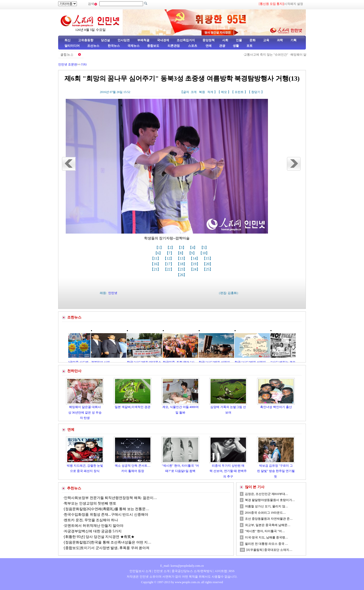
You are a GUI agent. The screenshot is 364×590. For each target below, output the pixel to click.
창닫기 (256, 92)
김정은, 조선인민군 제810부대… (267, 494)
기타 (84, 64)
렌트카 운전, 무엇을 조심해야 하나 (91, 520)
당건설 (105, 40)
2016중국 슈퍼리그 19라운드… (265, 513)
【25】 (208, 269)
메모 (224, 92)
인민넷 (113, 293)
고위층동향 (86, 40)
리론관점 (174, 46)
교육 (266, 40)
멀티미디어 (72, 46)
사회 (225, 40)
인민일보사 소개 (140, 571)
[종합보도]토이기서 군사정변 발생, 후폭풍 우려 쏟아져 (107, 548)
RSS (232, 571)
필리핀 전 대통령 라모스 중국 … (267, 544)
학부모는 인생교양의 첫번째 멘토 (90, 503)
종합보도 (153, 46)
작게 (210, 92)
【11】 (156, 258)
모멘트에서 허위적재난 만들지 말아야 (95, 526)
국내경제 (163, 40)
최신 (67, 40)
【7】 (170, 253)
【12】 (169, 258)
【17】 (169, 264)
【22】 (169, 269)
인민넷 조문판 (68, 64)
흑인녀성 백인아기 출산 (276, 407)
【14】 (195, 258)
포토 (249, 46)
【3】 (182, 248)
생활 (236, 46)
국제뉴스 (133, 46)
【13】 (182, 258)
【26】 (182, 275)
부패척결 (143, 40)
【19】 (195, 264)
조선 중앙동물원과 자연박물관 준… (269, 519)
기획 (293, 40)
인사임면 (124, 40)
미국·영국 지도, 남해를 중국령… (267, 537)
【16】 (156, 264)
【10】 (204, 253)
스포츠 (192, 46)
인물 (239, 40)
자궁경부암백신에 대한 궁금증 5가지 (93, 531)
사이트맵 (221, 571)
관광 (222, 46)
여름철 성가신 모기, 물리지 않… (267, 506)
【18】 (182, 264)
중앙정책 (209, 40)
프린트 (239, 92)
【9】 (192, 253)
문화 (253, 40)
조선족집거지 (186, 40)
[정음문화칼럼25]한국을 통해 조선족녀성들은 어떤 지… (108, 542)
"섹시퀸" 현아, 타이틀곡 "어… (265, 531)
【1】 (160, 248)
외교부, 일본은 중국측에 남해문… (268, 525)
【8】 (181, 253)
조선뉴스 (94, 46)
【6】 (159, 253)
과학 (280, 40)
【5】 (205, 248)
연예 (208, 46)
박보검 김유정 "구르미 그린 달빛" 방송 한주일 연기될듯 (276, 471)
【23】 (182, 269)
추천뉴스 (74, 488)
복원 (202, 92)
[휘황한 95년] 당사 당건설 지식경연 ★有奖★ (99, 537)
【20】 (208, 264)
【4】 (193, 248)
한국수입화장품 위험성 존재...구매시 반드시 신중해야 (106, 515)
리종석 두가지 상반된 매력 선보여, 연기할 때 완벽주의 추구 (228, 471)
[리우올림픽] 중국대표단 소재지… (269, 550)
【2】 (171, 248)
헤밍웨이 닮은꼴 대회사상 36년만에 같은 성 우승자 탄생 (85, 412)
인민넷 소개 (161, 571)
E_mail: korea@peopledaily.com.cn (182, 566)
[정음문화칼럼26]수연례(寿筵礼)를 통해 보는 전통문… (107, 509)
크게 (194, 92)
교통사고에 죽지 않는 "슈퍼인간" (270, 55)
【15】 (208, 258)
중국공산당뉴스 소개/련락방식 (192, 571)
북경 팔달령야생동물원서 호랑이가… (270, 500)
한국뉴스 (114, 46)
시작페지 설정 (294, 4)
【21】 (156, 269)
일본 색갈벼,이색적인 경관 (133, 407)
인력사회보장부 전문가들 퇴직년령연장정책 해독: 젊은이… (110, 498)
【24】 (195, 269)
